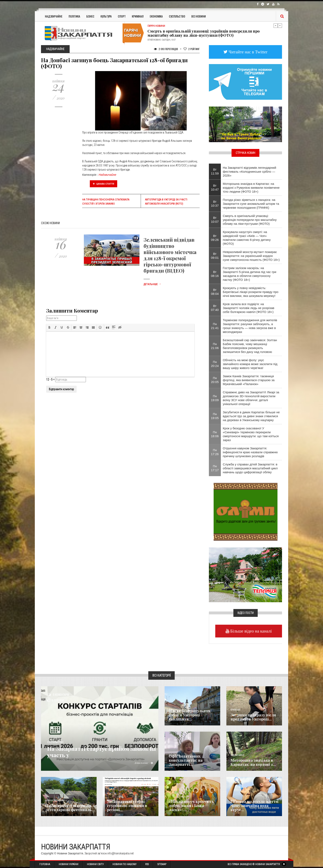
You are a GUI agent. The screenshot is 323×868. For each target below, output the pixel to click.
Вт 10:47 (215, 187)
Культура (106, 16)
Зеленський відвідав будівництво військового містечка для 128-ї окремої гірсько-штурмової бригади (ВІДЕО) (170, 255)
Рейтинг (192, 49)
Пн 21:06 (215, 346)
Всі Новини (199, 16)
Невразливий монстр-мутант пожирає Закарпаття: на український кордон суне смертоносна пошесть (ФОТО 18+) (251, 256)
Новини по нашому (55, 801)
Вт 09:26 (215, 238)
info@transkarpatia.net (121, 853)
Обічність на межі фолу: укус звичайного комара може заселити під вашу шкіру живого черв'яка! (250, 364)
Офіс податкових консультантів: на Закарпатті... (186, 760)
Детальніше (152, 284)
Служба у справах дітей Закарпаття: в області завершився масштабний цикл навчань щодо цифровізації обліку (250, 468)
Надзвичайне (54, 16)
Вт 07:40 (215, 308)
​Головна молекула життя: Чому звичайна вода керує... (255, 806)
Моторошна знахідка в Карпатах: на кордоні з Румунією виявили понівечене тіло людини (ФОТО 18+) (251, 188)
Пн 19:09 (215, 398)
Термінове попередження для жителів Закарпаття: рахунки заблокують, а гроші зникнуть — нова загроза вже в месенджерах (250, 326)
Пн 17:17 (215, 468)
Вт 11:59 (215, 171)
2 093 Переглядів (166, 49)
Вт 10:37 (215, 204)
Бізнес (90, 16)
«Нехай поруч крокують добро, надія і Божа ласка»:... (191, 806)
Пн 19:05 (215, 416)
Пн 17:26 (215, 452)
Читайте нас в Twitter (248, 52)
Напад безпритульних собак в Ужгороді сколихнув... (190, 715)
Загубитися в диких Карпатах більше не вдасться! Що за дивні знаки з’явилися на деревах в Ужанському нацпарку (251, 416)
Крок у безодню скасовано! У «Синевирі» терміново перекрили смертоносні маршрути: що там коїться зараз (251, 434)
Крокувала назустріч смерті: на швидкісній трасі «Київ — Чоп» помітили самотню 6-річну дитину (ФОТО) (247, 238)
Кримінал (138, 16)
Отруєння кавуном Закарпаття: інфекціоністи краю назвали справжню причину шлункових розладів (250, 452)
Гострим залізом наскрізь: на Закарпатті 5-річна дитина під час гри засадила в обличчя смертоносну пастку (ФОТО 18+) (250, 274)
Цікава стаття (104, 184)
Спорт (122, 16)
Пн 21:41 (215, 326)
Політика (74, 16)
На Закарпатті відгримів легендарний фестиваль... (70, 808)
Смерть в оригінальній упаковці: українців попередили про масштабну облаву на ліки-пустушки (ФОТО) (204, 33)
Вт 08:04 (215, 292)
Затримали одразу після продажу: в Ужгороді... (253, 717)
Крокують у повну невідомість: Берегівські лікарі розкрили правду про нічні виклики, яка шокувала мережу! (251, 292)
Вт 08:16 (215, 274)
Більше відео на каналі (251, 631)
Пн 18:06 (215, 434)
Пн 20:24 (215, 364)
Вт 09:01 (215, 256)
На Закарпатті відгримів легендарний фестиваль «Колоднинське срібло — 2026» (250, 172)
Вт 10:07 (215, 220)
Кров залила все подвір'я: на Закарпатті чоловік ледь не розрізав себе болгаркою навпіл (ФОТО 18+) (249, 308)
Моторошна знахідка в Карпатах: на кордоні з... (253, 762)
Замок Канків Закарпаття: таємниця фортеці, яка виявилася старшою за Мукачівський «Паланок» (249, 380)
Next (280, 26)
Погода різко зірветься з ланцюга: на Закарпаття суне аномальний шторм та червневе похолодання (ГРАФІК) (251, 204)
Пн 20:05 (215, 380)
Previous (276, 26)
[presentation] (49, 327)
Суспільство (177, 16)
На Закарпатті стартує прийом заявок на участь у (95, 752)
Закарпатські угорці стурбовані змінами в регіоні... (127, 806)
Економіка (156, 16)
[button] (49, 327)
